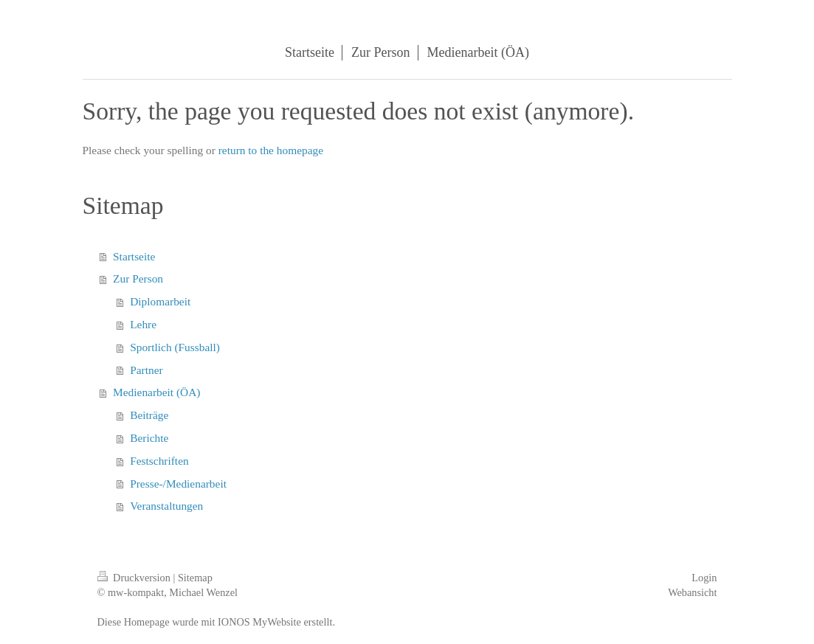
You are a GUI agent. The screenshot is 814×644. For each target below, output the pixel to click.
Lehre (143, 324)
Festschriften (159, 461)
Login (704, 578)
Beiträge (149, 415)
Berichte (149, 438)
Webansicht (692, 592)
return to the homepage (271, 150)
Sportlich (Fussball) (175, 347)
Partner (146, 370)
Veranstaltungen (166, 506)
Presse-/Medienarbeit (178, 484)
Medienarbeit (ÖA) (156, 392)
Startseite (134, 256)
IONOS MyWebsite (259, 622)
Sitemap (195, 578)
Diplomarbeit (160, 301)
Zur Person (138, 278)
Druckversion (135, 578)
